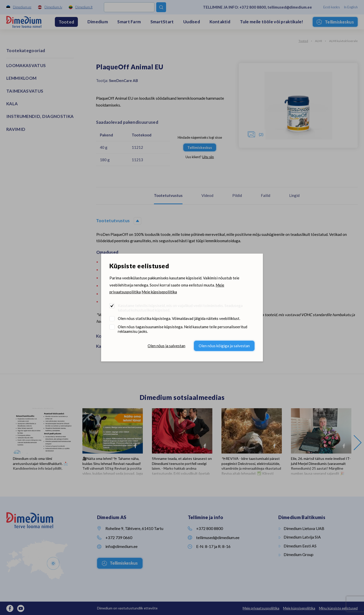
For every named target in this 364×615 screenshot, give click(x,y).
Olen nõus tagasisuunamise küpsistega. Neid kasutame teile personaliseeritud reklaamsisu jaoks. (183, 329)
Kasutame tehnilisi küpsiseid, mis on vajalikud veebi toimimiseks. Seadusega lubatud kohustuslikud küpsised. (180, 308)
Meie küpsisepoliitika (159, 292)
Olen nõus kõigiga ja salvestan (224, 346)
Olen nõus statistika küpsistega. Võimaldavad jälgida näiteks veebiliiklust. (179, 318)
